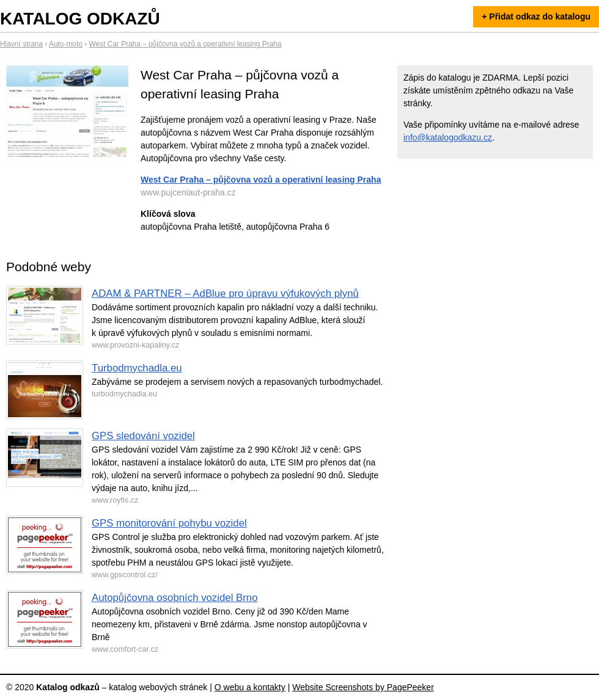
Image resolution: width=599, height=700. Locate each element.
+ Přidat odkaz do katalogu (536, 16)
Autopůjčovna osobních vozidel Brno (175, 598)
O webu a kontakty (250, 687)
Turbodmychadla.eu (137, 368)
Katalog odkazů (80, 19)
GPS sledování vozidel (143, 436)
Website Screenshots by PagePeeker (363, 687)
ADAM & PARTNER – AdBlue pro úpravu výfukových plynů (225, 293)
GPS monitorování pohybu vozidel (169, 523)
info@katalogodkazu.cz (448, 137)
